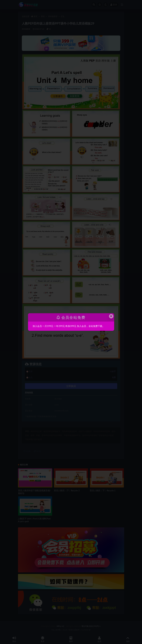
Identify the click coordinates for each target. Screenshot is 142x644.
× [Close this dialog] (111, 316)
